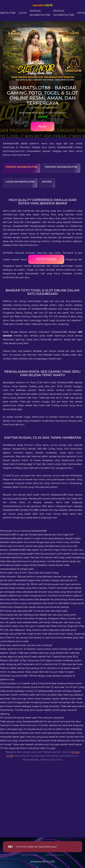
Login (22, 13)
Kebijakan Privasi (29, 855)
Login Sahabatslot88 (20, 182)
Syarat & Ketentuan (54, 855)
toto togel (46, 259)
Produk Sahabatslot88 (22, 167)
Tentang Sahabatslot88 (61, 167)
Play (42, 126)
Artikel (47, 182)
